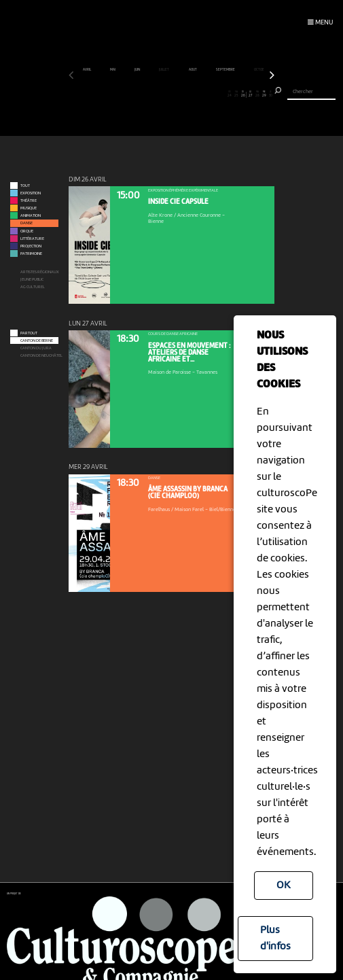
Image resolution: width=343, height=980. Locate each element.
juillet (164, 70)
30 (271, 94)
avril (87, 70)
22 (216, 94)
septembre (226, 70)
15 (168, 94)
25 (237, 94)
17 (182, 94)
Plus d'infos (275, 939)
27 (250, 94)
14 (161, 94)
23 (223, 94)
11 (140, 94)
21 (209, 94)
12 (148, 94)
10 (133, 94)
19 (195, 94)
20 (202, 94)
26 (243, 94)
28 (257, 94)
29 (264, 94)
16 (175, 94)
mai (113, 70)
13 (155, 94)
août (193, 70)
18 (188, 94)
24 (230, 94)
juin (138, 70)
